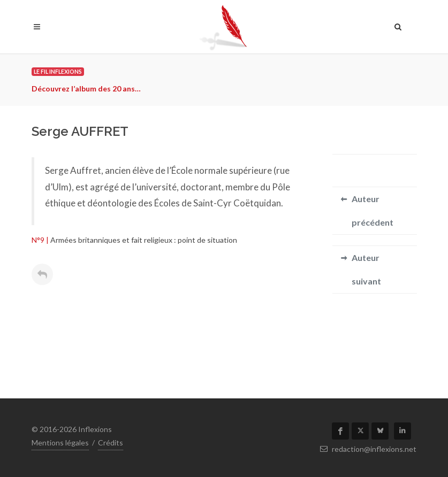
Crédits (111, 443)
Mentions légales (60, 443)
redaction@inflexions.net (368, 449)
